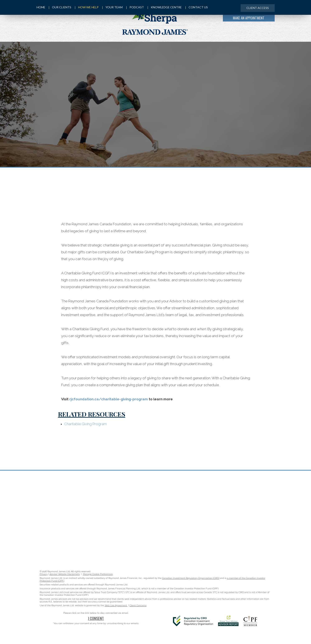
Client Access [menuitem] (257, 8)
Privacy (44, 574)
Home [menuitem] (41, 8)
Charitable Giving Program (86, 424)
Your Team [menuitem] (113, 8)
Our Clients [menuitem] (60, 8)
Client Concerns (138, 606)
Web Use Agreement (116, 606)
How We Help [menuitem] (87, 8)
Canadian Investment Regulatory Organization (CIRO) (191, 578)
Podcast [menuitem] (136, 8)
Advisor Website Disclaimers (65, 574)
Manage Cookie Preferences (98, 574)
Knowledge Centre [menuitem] (166, 8)
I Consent (96, 618)
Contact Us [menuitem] (198, 8)
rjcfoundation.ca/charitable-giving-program (109, 399)
